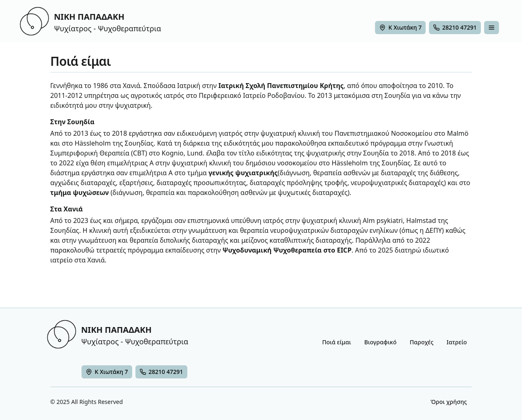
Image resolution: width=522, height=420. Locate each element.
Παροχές (422, 342)
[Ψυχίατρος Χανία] (107, 372)
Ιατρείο (457, 342)
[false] (492, 28)
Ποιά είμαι (336, 342)
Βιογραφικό (381, 342)
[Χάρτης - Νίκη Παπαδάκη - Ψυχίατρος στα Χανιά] (400, 28)
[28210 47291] (455, 28)
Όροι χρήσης (449, 402)
